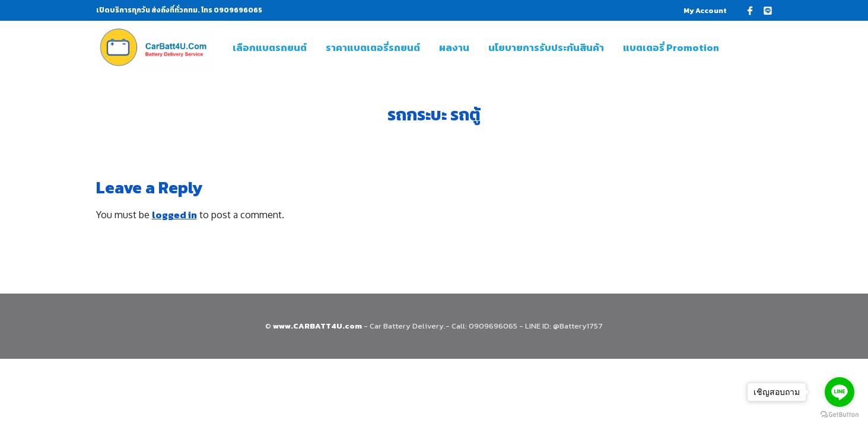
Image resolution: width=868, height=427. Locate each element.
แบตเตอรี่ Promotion (671, 47)
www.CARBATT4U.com (318, 326)
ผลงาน (454, 47)
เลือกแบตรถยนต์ (270, 47)
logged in (174, 215)
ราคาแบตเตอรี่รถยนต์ (373, 47)
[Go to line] (840, 392)
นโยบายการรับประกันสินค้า (546, 47)
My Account (705, 11)
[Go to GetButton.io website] (840, 415)
